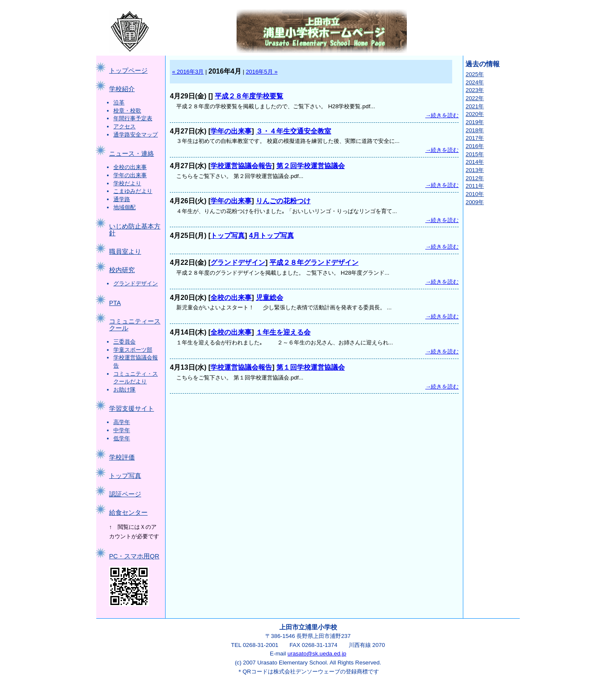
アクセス (124, 126)
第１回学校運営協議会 (311, 367)
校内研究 (122, 270)
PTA (115, 303)
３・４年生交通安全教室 (293, 131)
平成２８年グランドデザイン (314, 262)
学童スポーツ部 (133, 350)
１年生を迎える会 (283, 332)
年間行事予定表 (133, 118)
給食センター (128, 513)
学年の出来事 (130, 175)
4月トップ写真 (271, 236)
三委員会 (124, 342)
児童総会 (269, 298)
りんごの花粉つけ (283, 201)
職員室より (125, 252)
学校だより (127, 183)
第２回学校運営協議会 (311, 166)
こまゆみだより (133, 191)
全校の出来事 (130, 167)
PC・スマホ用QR (134, 556)
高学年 (122, 422)
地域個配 (124, 207)
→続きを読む (442, 115)
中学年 (122, 430)
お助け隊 (124, 390)
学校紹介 (122, 89)
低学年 (122, 438)
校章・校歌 (127, 111)
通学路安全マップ (136, 135)
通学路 (122, 199)
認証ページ (125, 494)
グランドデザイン (136, 283)
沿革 (119, 102)
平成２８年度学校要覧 (249, 96)
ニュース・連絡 (132, 154)
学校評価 (122, 457)
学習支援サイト (132, 409)
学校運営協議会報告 (241, 166)
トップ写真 (125, 476)
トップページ (128, 71)
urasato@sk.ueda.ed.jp (317, 654)
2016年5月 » (262, 72)
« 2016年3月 (188, 72)
